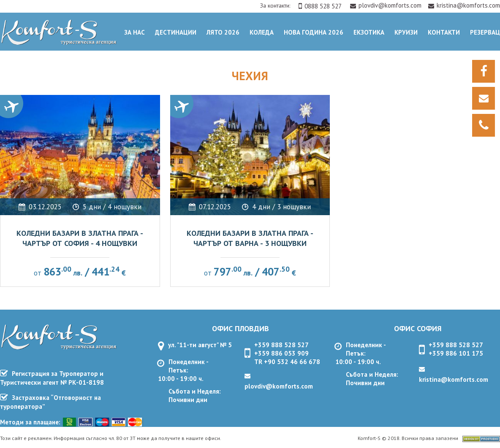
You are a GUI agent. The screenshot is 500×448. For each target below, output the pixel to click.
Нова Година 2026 (314, 32)
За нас (135, 32)
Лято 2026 (223, 32)
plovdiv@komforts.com (387, 5)
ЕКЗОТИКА (369, 32)
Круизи (406, 32)
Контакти (444, 32)
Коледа (262, 32)
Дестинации (176, 32)
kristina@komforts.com (464, 5)
